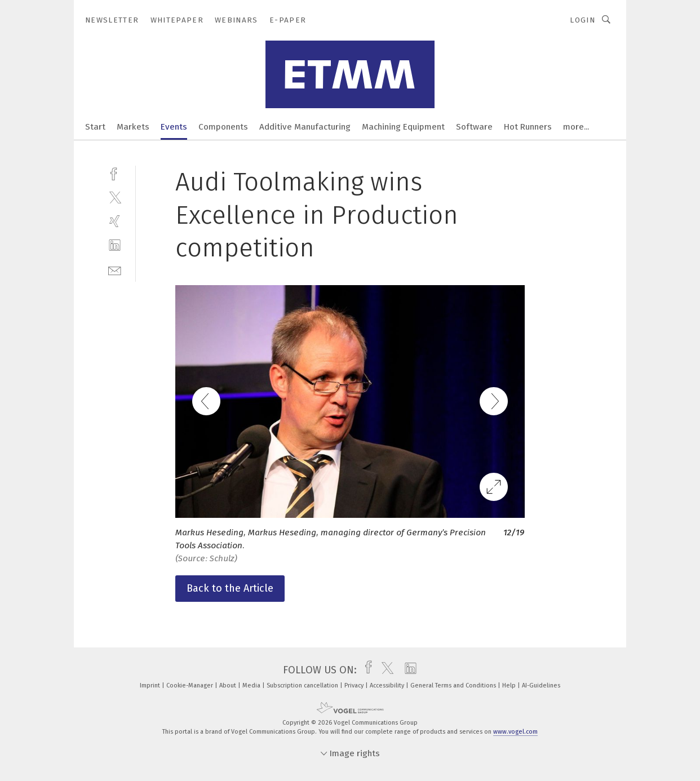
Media (252, 685)
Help (510, 685)
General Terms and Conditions (454, 685)
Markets (133, 127)
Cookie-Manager (190, 685)
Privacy (355, 685)
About (229, 685)
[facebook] (115, 173)
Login (582, 20)
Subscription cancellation (303, 685)
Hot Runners (528, 127)
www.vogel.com (515, 732)
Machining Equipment (403, 127)
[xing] (115, 221)
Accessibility (388, 685)
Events (174, 127)
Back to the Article (230, 588)
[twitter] (115, 197)
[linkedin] (115, 245)
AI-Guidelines (541, 685)
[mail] (115, 270)
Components (223, 127)
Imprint (151, 685)
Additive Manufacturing (305, 127)
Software (474, 127)
